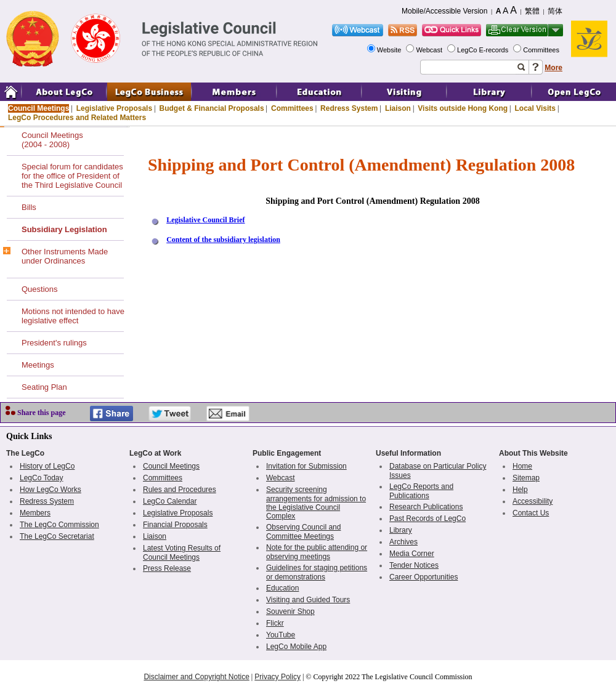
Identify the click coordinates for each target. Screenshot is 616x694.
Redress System (349, 108)
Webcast (430, 50)
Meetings (38, 365)
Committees (542, 50)
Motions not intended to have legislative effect (73, 316)
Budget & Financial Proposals (212, 108)
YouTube (281, 635)
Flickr (275, 623)
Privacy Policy (278, 677)
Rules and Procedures (180, 490)
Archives (403, 542)
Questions (40, 289)
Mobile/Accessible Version (444, 11)
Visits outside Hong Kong (463, 108)
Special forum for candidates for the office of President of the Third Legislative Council (72, 176)
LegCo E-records (484, 50)
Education (282, 588)
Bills (29, 207)
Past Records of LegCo (428, 518)
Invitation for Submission (306, 466)
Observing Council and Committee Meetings (303, 532)
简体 (555, 11)
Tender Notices (414, 565)
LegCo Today (42, 478)
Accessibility (533, 501)
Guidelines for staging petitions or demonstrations (317, 572)
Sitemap (526, 478)
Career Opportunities (423, 577)
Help (520, 490)
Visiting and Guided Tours (308, 600)
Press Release (167, 568)
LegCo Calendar (170, 501)
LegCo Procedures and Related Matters (77, 118)
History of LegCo (47, 466)
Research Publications (426, 507)
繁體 (532, 11)
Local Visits (535, 108)
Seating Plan (44, 387)
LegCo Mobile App (296, 647)
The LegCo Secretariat (57, 536)
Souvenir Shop (290, 611)
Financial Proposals (175, 525)
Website (390, 50)
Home (522, 466)
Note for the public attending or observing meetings (317, 552)
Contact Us (531, 513)
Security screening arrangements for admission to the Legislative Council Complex (316, 503)
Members (35, 513)
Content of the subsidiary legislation (223, 240)
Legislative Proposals (114, 108)
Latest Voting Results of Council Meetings (182, 553)
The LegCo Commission (59, 525)
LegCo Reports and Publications (421, 491)
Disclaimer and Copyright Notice (196, 677)
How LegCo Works (51, 490)
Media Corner (412, 554)
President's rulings (54, 343)
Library (401, 530)
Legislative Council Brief (205, 220)
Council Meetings (38, 108)
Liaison (398, 108)
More (553, 68)
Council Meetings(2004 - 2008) (52, 140)
